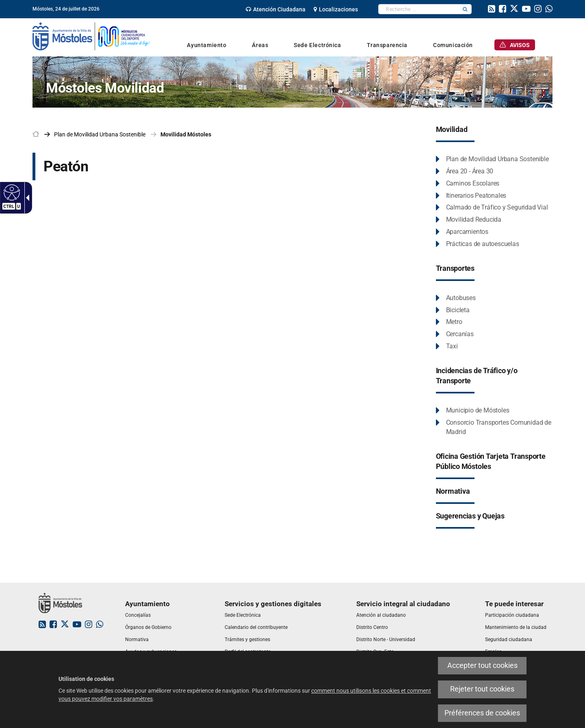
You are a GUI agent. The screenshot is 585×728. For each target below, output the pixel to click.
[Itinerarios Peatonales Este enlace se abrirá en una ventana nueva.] (471, 196)
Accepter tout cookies (482, 665)
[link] (276, 9)
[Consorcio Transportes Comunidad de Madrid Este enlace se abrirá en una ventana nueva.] (494, 428)
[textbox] (419, 9)
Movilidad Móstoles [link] (186, 134)
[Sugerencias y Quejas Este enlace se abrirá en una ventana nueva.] (470, 516)
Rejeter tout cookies (482, 689)
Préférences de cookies (482, 713)
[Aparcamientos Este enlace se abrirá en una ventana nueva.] (462, 232)
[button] (465, 9)
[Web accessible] (11, 192)
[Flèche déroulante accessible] (26, 198)
